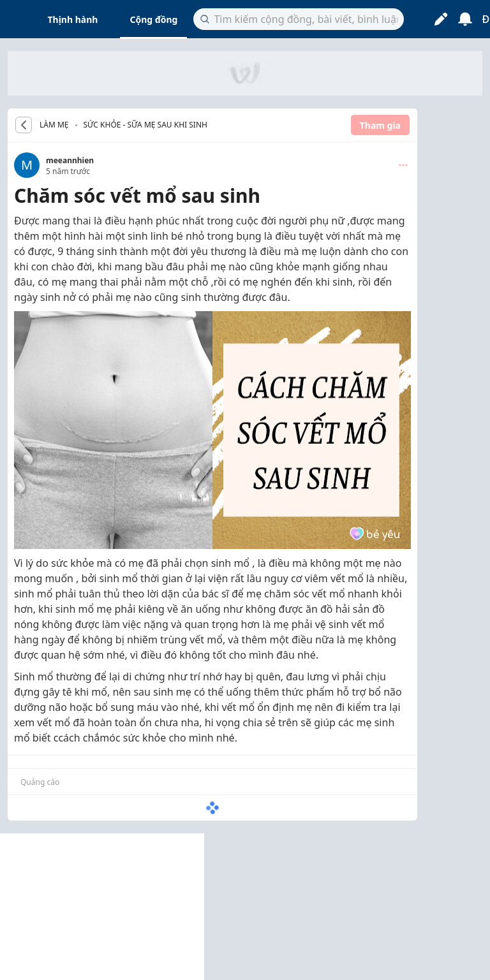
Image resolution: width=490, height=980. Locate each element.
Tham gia (380, 125)
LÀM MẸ (54, 125)
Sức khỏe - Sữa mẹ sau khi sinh (145, 125)
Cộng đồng (153, 19)
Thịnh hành (73, 19)
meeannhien (70, 160)
